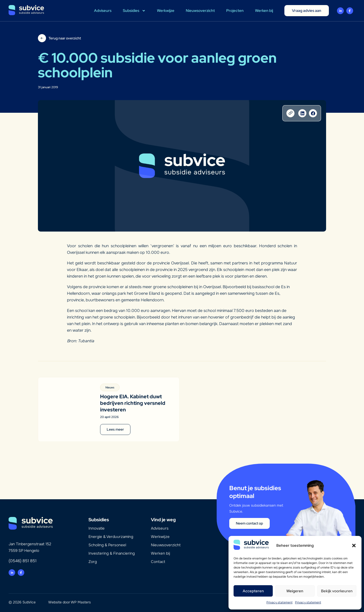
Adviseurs (103, 11)
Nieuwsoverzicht (200, 11)
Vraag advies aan (307, 11)
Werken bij (264, 11)
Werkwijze (166, 11)
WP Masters (81, 602)
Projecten (235, 11)
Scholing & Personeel (107, 545)
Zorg (93, 562)
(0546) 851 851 (23, 561)
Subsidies (134, 11)
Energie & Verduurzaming (111, 537)
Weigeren (295, 591)
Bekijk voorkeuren (337, 591)
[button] (354, 546)
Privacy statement (279, 602)
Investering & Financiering (112, 553)
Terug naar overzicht (65, 38)
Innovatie (97, 528)
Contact (158, 562)
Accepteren (253, 591)
